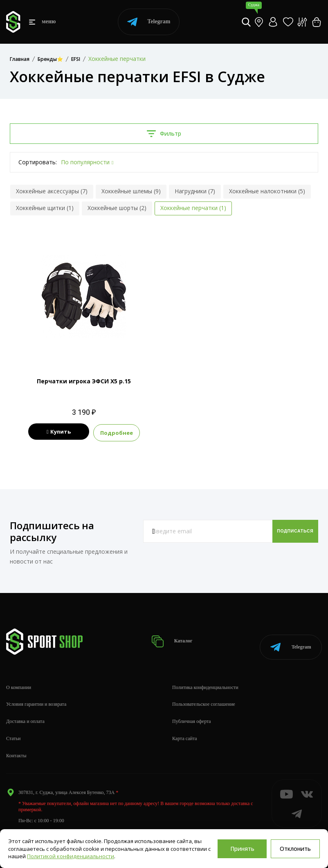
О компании (19, 676)
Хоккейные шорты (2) (117, 208)
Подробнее (133, 432)
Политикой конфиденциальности (71, 856)
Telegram (149, 22)
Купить (59, 432)
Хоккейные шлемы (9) (131, 191)
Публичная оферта (192, 710)
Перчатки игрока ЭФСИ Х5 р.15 (84, 381)
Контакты (16, 745)
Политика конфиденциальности (205, 676)
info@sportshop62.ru (39, 821)
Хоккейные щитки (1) (45, 208)
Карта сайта (185, 727)
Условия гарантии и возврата (36, 694)
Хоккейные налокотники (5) (267, 191)
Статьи (13, 727)
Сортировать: (38, 162)
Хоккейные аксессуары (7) (52, 191)
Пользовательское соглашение (204, 694)
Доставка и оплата (25, 710)
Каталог (175, 635)
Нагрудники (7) (195, 191)
